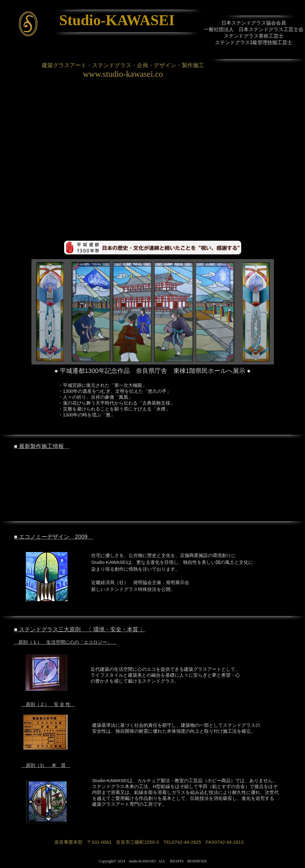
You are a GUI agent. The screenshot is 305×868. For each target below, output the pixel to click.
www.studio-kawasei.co (123, 74)
